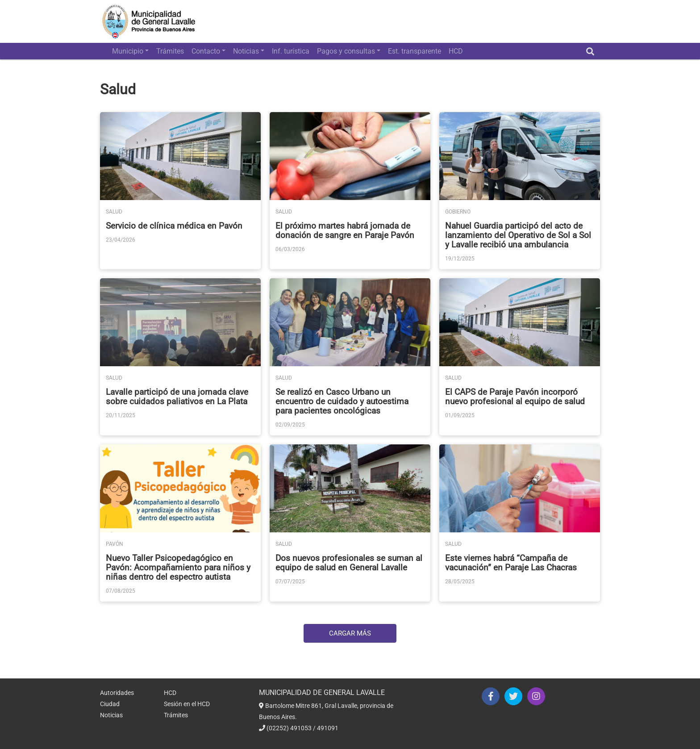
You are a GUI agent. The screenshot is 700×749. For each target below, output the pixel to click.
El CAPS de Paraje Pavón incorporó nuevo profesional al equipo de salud (515, 397)
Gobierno (458, 212)
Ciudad (110, 704)
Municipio (128, 51)
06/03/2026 (290, 249)
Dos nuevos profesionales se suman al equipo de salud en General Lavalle (349, 563)
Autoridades (117, 693)
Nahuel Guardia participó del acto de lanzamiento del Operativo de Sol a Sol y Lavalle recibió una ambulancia (518, 235)
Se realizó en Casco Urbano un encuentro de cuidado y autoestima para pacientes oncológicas (342, 401)
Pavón (115, 544)
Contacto (206, 51)
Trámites (170, 51)
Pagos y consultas (346, 51)
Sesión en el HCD (187, 704)
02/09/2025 (290, 425)
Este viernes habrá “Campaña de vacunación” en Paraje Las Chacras (511, 563)
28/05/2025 (460, 582)
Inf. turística (291, 51)
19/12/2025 (460, 259)
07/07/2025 (290, 582)
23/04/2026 (121, 240)
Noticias (246, 51)
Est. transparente (415, 51)
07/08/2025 (121, 591)
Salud (114, 212)
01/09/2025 (460, 415)
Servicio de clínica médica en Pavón (174, 226)
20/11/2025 (121, 415)
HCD (456, 51)
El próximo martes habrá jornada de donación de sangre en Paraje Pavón (345, 230)
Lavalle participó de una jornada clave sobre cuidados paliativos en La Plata (177, 397)
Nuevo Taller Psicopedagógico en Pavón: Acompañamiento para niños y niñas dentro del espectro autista (178, 567)
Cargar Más (350, 633)
